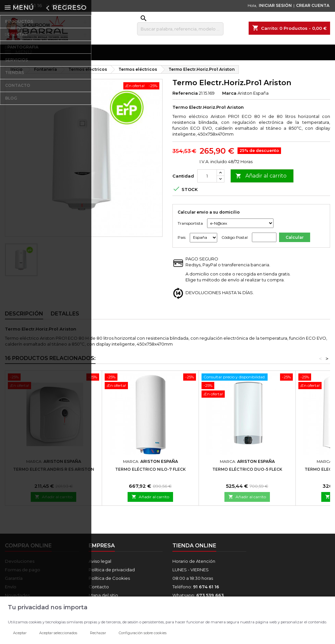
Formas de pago (23, 574)
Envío (11, 591)
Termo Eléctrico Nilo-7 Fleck (150, 473)
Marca (229, 97)
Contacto (99, 591)
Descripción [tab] (24, 318)
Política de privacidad (112, 574)
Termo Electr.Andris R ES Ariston (54, 473)
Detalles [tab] (65, 318)
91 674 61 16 (24, 6)
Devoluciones (20, 565)
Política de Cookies (109, 582)
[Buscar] (180, 29)
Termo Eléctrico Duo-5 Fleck (247, 473)
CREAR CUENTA (313, 5)
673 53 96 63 (63, 6)
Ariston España (253, 97)
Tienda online (194, 549)
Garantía (14, 582)
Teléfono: (196, 591)
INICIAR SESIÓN (275, 5)
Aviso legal (100, 565)
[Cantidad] (207, 180)
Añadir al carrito (261, 180)
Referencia (185, 97)
